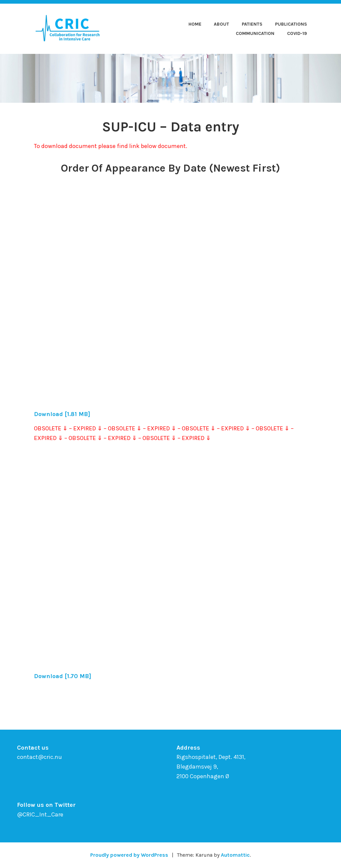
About (221, 24)
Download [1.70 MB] (63, 676)
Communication (255, 33)
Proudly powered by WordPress (129, 855)
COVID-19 (297, 33)
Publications (291, 24)
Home (195, 24)
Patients (252, 24)
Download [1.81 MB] (62, 414)
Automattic (235, 855)
